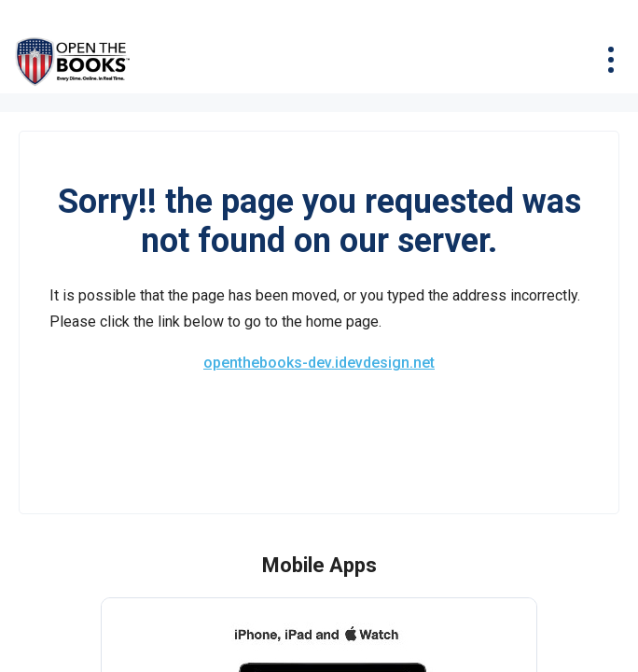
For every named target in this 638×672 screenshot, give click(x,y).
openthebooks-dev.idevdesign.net (319, 363)
